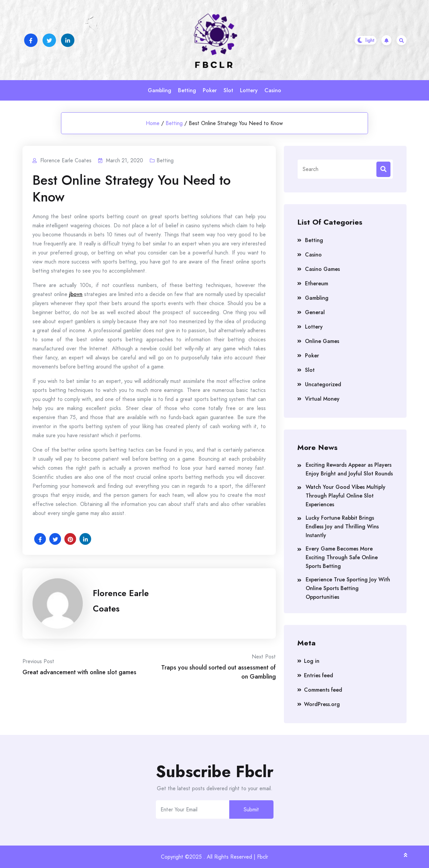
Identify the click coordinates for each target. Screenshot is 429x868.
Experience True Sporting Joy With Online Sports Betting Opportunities (348, 588)
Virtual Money (322, 399)
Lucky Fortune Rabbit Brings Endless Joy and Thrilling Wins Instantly (342, 527)
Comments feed (323, 690)
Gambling (160, 90)
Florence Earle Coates (121, 601)
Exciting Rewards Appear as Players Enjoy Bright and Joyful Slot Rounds (349, 469)
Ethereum (317, 283)
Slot (228, 90)
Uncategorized (323, 384)
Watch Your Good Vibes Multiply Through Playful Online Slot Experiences (346, 496)
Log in (312, 661)
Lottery (249, 90)
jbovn (76, 294)
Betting (187, 90)
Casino (273, 90)
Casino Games (322, 269)
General (315, 312)
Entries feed (319, 675)
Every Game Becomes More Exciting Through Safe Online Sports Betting (342, 557)
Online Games (322, 341)
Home (153, 123)
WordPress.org (322, 704)
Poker (210, 90)
